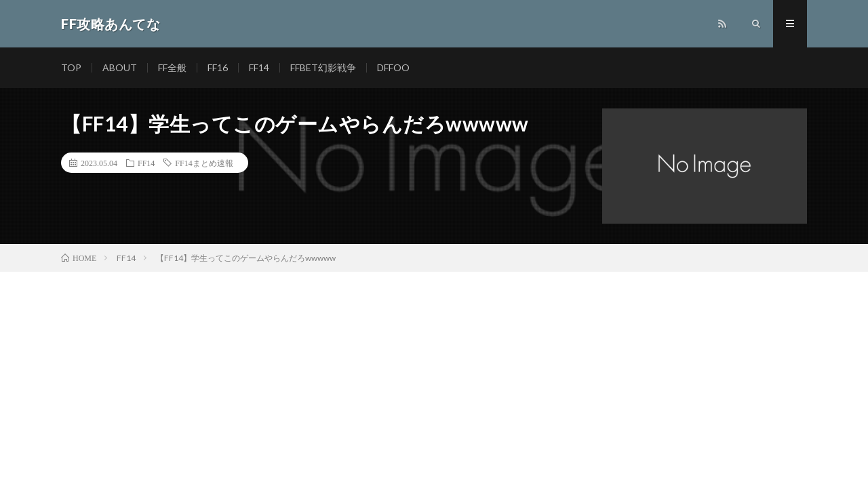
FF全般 (172, 67)
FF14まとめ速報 (204, 163)
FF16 (218, 67)
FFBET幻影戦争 (323, 67)
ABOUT (120, 67)
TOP (71, 67)
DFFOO (393, 67)
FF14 (259, 67)
